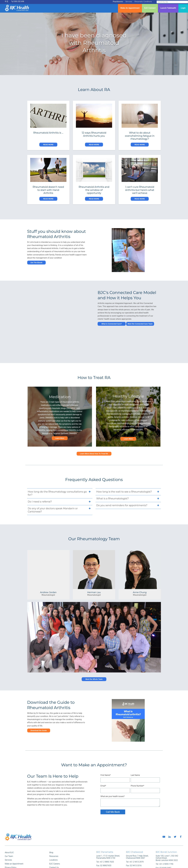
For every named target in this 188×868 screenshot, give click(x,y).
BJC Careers (55, 847)
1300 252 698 (18, 1)
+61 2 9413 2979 (136, 846)
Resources (54, 840)
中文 (7, 1)
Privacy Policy (11, 851)
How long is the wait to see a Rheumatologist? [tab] (128, 476)
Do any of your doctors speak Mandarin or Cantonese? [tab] (60, 494)
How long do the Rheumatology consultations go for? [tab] (60, 477)
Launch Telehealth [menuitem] (168, 8)
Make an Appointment (14, 847)
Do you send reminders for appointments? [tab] (128, 489)
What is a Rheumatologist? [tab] (128, 482)
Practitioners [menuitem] (118, 2)
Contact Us (54, 851)
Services (8, 844)
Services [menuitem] (129, 2)
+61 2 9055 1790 (166, 848)
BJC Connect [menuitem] (150, 8)
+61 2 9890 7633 (107, 846)
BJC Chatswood (134, 836)
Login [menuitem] (183, 8)
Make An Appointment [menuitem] (130, 8)
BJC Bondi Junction (166, 836)
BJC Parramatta (105, 836)
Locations (54, 844)
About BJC (9, 836)
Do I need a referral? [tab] (60, 485)
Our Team (9, 840)
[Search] (172, 2)
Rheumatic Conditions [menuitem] (143, 2)
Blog (51, 836)
